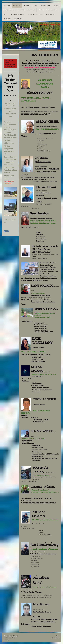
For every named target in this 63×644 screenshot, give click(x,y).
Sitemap (15, 636)
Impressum (6, 640)
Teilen (6, 231)
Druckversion (8, 636)
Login (58, 636)
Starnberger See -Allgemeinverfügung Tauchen (10, 63)
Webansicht (55, 638)
